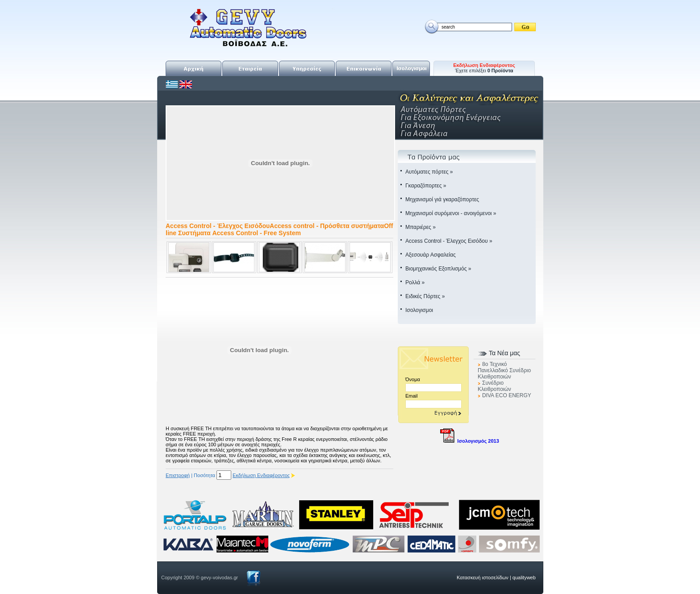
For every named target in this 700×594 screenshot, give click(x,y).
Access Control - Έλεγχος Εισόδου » (449, 241)
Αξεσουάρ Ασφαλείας (431, 255)
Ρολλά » (415, 282)
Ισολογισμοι (419, 310)
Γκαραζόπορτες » (426, 186)
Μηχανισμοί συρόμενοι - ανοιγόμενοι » (451, 213)
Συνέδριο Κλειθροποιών (494, 386)
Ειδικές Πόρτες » (425, 296)
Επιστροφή (178, 475)
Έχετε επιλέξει (484, 68)
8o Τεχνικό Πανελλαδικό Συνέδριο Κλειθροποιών (504, 370)
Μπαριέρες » (421, 227)
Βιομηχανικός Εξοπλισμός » (438, 269)
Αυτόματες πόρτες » (429, 172)
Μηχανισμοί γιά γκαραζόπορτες (442, 199)
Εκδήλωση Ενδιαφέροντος (261, 475)
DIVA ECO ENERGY (507, 395)
